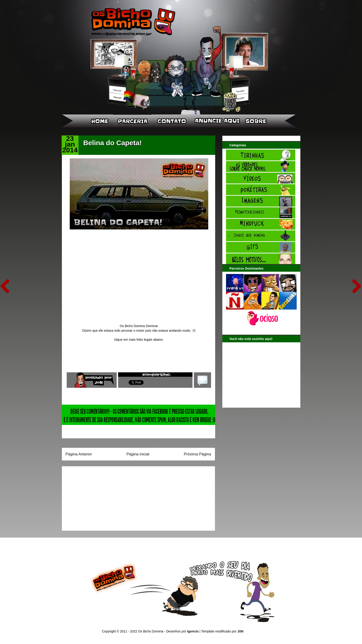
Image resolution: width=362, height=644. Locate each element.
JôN (240, 631)
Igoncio (193, 631)
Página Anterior (79, 454)
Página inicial (138, 454)
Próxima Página (197, 454)
